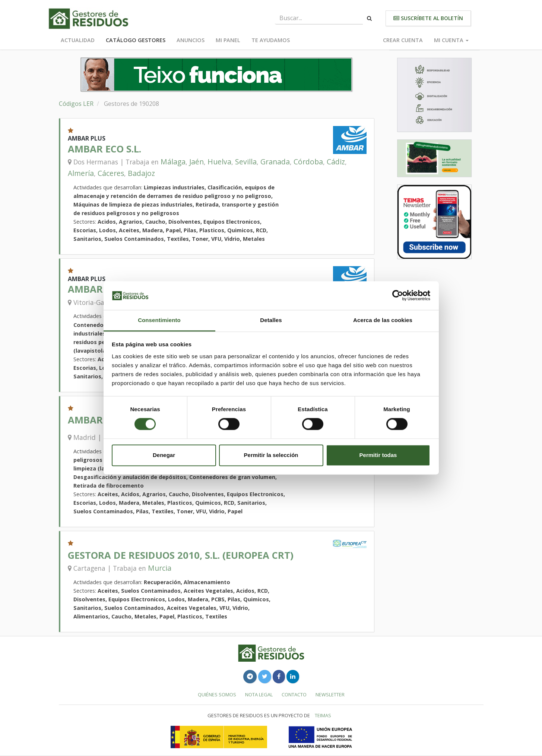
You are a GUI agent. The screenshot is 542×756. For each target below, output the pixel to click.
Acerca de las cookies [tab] (383, 320)
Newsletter (330, 694)
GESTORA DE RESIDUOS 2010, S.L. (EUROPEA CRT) (181, 555)
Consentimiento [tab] (159, 320)
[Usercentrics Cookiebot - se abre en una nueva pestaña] (398, 296)
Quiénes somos (217, 694)
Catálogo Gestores (136, 40)
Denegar (164, 455)
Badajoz (141, 173)
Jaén (196, 162)
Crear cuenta (403, 40)
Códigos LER (76, 104)
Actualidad (78, 40)
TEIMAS (323, 715)
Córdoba (308, 162)
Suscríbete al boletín (428, 18)
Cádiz (336, 162)
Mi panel (228, 40)
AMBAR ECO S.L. (104, 149)
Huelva (219, 162)
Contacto (294, 694)
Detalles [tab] (271, 320)
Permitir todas (378, 455)
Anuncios (191, 40)
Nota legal (259, 694)
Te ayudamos (271, 40)
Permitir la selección (271, 455)
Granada (275, 162)
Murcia (160, 568)
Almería (81, 173)
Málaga (173, 162)
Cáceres (111, 173)
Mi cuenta (451, 40)
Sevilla (246, 162)
